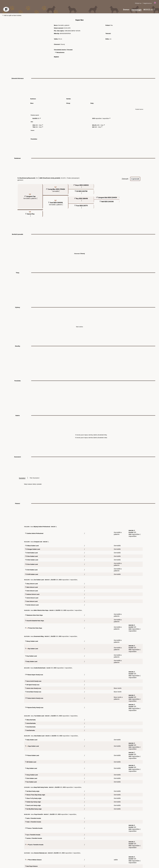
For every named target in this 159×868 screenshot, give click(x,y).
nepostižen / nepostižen (102, 118)
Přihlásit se (138, 3)
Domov (126, 10)
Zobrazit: (125, 179)
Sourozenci (22, 478)
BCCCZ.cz (149, 10)
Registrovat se (147, 3)
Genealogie (136, 10)
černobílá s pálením (30, 198)
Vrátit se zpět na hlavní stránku (12, 15)
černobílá (56, 191)
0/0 (39, 118)
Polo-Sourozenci (35, 478)
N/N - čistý (39, 125)
